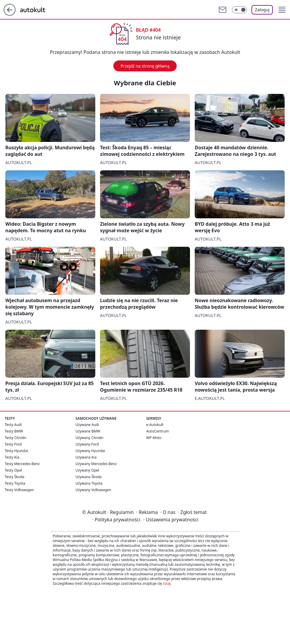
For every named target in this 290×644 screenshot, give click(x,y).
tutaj (167, 583)
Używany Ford (87, 444)
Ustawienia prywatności (171, 520)
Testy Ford (13, 444)
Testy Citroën (16, 438)
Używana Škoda (88, 477)
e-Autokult (155, 425)
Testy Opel (13, 470)
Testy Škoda (14, 477)
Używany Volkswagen (93, 490)
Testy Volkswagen (19, 490)
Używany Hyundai (90, 451)
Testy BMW (14, 431)
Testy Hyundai (16, 451)
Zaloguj (262, 10)
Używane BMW (88, 431)
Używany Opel (87, 470)
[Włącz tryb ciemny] (239, 10)
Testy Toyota (15, 483)
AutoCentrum (157, 431)
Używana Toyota (89, 483)
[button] (282, 10)
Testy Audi (13, 425)
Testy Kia (12, 457)
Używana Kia (86, 457)
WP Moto (154, 438)
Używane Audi (87, 425)
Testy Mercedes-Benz (22, 464)
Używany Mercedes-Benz (96, 464)
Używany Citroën (90, 438)
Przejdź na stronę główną (145, 66)
